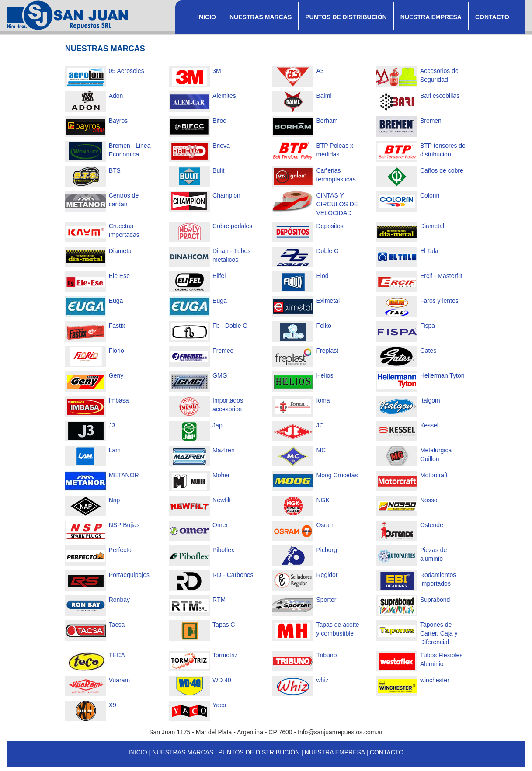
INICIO (207, 17)
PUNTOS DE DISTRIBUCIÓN (346, 17)
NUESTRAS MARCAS (261, 17)
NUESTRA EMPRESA (431, 17)
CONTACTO (492, 17)
